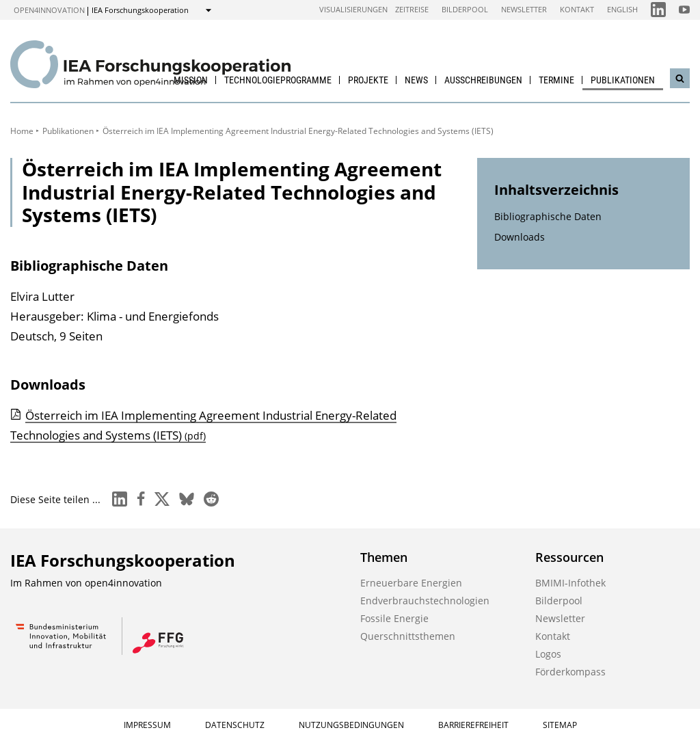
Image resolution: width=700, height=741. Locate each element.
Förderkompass (570, 672)
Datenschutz (235, 725)
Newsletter (524, 9)
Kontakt (577, 9)
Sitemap (560, 725)
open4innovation (49, 10)
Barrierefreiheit (473, 725)
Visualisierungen (353, 9)
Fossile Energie (394, 618)
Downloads (520, 237)
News (416, 80)
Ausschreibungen (483, 80)
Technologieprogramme (278, 80)
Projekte (368, 80)
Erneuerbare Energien (411, 583)
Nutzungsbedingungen (351, 725)
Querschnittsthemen (408, 636)
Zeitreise (412, 9)
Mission (191, 80)
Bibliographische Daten (548, 216)
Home (22, 131)
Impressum (147, 725)
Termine (556, 80)
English (622, 9)
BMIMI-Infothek (570, 583)
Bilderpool (465, 9)
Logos (548, 654)
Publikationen (623, 80)
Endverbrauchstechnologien (425, 601)
